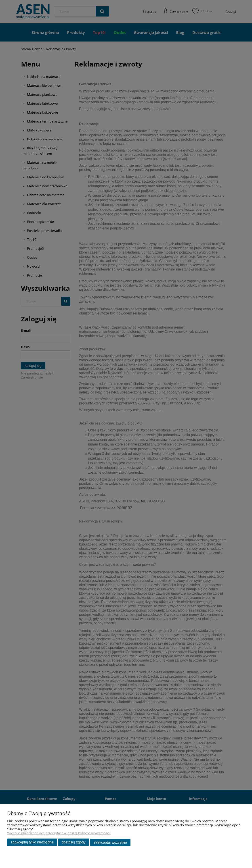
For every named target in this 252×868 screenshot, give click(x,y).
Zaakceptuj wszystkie (110, 843)
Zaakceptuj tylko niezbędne (32, 843)
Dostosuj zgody (74, 843)
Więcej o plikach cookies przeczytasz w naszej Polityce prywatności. (59, 833)
